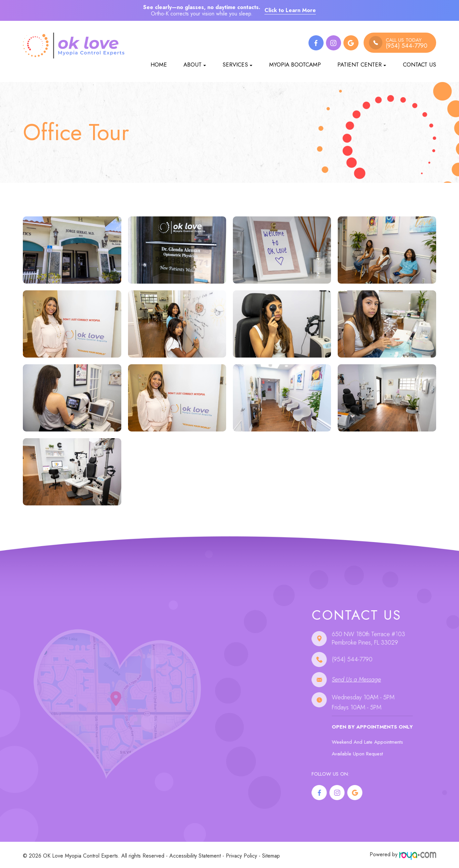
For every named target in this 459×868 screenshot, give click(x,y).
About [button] (195, 65)
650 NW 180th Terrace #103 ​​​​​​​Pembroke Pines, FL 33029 (381, 638)
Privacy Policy (241, 854)
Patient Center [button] (362, 65)
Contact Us (420, 65)
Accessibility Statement (195, 854)
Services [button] (237, 65)
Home (159, 65)
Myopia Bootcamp (295, 65)
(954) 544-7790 (365, 659)
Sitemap (271, 854)
